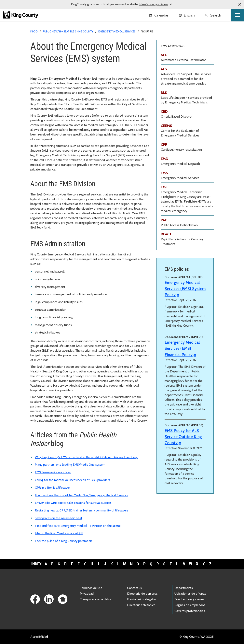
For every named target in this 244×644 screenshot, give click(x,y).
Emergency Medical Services (117, 31)
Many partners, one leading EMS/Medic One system (70, 465)
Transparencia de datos (96, 599)
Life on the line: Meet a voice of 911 (59, 533)
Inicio (34, 31)
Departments (184, 588)
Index (36, 564)
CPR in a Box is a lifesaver (52, 488)
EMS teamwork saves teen (53, 472)
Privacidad (87, 594)
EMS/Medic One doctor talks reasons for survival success (73, 503)
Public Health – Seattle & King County (68, 31)
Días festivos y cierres (189, 599)
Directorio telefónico (141, 605)
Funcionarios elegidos (142, 599)
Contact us (134, 588)
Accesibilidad (39, 637)
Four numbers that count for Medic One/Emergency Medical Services (81, 495)
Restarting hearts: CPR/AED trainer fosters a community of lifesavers (82, 510)
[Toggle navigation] (238, 15)
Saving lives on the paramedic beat (59, 518)
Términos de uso (91, 588)
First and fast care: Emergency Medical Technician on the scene (78, 526)
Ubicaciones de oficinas (190, 594)
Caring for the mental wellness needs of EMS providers (72, 480)
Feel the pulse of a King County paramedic (64, 541)
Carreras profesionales (190, 611)
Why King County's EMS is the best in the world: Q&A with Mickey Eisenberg (86, 457)
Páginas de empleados (190, 605)
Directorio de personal (142, 594)
